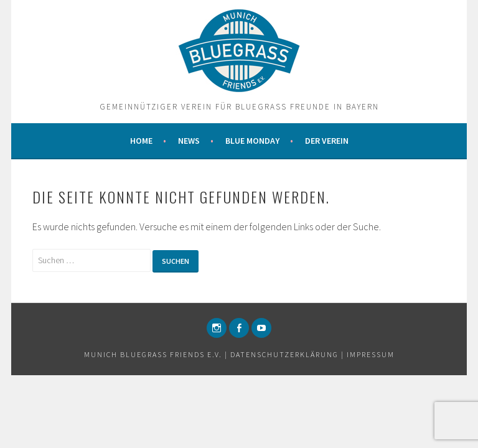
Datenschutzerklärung (284, 354)
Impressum (371, 354)
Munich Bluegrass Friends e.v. (153, 354)
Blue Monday (252, 141)
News (189, 141)
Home (141, 141)
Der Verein (327, 141)
